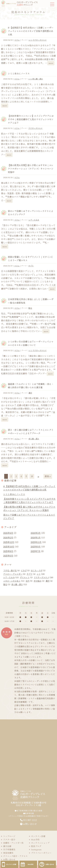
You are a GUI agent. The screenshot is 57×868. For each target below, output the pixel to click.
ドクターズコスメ (39, 40)
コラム (17, 40)
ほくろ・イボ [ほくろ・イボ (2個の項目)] (38, 570)
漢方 (30, 393)
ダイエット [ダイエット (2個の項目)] (26, 577)
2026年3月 (36, 533)
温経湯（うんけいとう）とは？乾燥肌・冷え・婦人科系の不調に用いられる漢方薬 (31, 386)
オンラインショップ (40, 843)
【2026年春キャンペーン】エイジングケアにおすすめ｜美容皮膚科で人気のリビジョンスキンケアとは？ (31, 119)
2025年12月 (9, 542)
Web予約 (35, 840)
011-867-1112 (30, 820)
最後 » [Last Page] (48, 476)
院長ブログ (36, 846)
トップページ (9, 836)
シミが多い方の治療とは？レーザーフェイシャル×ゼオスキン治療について (31, 343)
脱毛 (30, 308)
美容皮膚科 (8, 853)
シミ (30, 40)
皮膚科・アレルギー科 (13, 843)
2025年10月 (9, 547)
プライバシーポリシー (41, 853)
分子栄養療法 (9, 849)
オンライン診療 (38, 836)
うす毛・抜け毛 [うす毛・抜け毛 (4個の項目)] (11, 570)
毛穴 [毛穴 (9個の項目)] (29, 581)
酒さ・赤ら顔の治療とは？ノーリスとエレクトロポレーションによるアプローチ (31, 432)
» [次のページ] (38, 476)
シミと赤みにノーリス (19, 73)
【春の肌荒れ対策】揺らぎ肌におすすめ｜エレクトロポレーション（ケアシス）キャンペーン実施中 (31, 169)
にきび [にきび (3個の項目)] (25, 570)
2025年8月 (8, 551)
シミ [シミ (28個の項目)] (41, 574)
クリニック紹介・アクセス (15, 856)
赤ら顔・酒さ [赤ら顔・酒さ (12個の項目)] (19, 584)
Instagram (36, 849)
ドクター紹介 (9, 840)
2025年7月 (36, 551)
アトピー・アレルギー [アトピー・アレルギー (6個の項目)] (14, 574)
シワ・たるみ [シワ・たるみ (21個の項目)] (11, 577)
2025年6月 (8, 556)
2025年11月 (36, 542)
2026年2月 (8, 537)
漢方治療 (7, 846)
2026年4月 (8, 533)
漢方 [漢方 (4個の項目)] (49, 581)
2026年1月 (36, 537)
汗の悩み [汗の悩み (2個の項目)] (39, 581)
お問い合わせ (28, 824)
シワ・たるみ (34, 220)
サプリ (31, 266)
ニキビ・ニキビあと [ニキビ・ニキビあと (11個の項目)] (14, 581)
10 (32, 476)
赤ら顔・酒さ (38, 79)
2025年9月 (36, 547)
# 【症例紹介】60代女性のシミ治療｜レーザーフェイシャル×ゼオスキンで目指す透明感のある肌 (31, 31)
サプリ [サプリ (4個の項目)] (31, 574)
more (51, 63)
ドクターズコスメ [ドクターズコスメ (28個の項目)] (43, 577)
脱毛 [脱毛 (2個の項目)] (7, 584)
